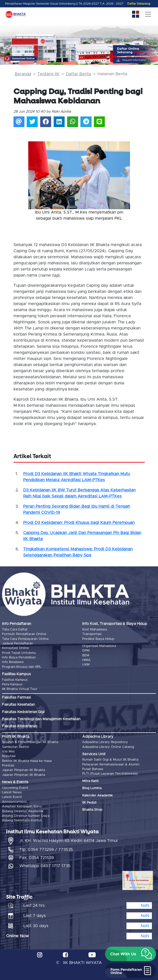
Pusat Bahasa (93, 769)
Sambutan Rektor (16, 747)
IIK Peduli (89, 803)
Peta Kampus (12, 684)
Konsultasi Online (16, 648)
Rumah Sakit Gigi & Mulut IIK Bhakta (110, 760)
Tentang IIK (48, 74)
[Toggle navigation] (148, 14)
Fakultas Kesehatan (18, 705)
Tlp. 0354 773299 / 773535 (46, 850)
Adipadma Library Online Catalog (108, 747)
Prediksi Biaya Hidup (98, 639)
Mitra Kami (90, 781)
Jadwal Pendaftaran (18, 644)
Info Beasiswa (13, 662)
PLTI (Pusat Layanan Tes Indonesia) (110, 774)
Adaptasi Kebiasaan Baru (21, 806)
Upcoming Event (15, 788)
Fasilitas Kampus (15, 680)
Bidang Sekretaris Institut (22, 820)
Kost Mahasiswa (95, 630)
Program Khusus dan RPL (22, 667)
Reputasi (9, 756)
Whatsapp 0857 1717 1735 (45, 866)
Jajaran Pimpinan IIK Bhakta (24, 770)
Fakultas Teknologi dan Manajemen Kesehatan (41, 719)
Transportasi (92, 634)
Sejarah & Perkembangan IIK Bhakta (30, 742)
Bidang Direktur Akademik (23, 811)
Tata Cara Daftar (15, 630)
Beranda (23, 74)
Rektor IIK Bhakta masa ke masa (27, 761)
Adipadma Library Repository (105, 742)
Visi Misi (8, 752)
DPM (86, 651)
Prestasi (8, 766)
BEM (86, 655)
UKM (86, 665)
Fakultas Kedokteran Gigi (23, 712)
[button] (36, 176)
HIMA (86, 660)
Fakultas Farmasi (16, 698)
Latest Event (12, 797)
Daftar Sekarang (139, 4)
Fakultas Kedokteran (19, 726)
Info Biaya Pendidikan (19, 658)
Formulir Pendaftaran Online (24, 634)
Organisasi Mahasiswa (99, 646)
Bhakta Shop (92, 810)
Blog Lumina (92, 788)
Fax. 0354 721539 (37, 858)
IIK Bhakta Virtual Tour (20, 689)
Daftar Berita (78, 74)
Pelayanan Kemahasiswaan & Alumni (111, 765)
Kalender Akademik (97, 796)
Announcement (14, 802)
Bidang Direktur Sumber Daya (26, 816)
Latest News (12, 793)
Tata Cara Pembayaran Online (25, 639)
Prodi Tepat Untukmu (19, 653)
